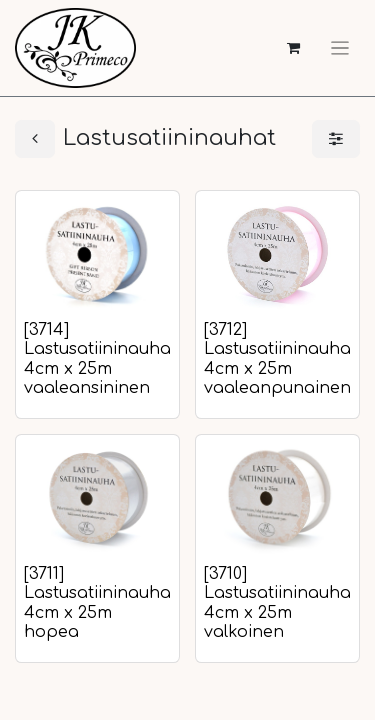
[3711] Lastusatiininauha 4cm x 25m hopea (97, 603)
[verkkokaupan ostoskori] (293, 48)
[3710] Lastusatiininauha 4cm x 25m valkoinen (277, 603)
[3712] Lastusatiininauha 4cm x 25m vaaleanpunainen (277, 359)
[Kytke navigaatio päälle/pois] (340, 48)
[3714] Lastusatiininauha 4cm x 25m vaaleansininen (97, 359)
